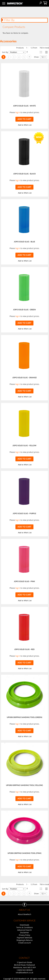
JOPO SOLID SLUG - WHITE (24, 106)
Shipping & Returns (25, 940)
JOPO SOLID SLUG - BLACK (25, 174)
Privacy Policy (25, 935)
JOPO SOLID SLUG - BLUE (24, 242)
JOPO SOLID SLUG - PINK (24, 582)
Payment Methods (25, 938)
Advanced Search (25, 930)
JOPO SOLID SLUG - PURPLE (24, 514)
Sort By (5, 52)
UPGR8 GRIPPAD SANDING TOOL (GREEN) (25, 717)
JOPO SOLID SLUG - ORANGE (25, 378)
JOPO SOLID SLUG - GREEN (24, 310)
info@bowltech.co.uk (25, 973)
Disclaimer (24, 933)
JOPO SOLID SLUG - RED (24, 649)
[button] (25, 125)
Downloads (25, 925)
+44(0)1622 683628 (25, 970)
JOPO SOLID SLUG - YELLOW (24, 446)
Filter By (9, 20)
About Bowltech (25, 914)
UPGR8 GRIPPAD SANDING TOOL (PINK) (25, 853)
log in (18, 112)
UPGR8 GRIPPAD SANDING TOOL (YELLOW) (24, 785)
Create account (24, 943)
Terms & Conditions (25, 927)
